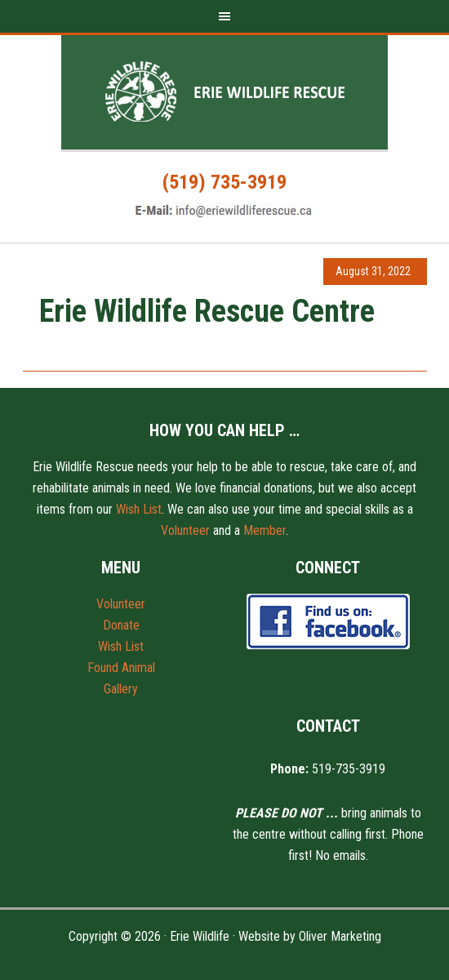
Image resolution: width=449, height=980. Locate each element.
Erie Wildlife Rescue (224, 92)
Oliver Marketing (340, 936)
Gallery (121, 689)
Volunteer (185, 530)
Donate (121, 625)
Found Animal (121, 668)
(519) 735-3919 (224, 182)
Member (265, 530)
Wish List (139, 509)
